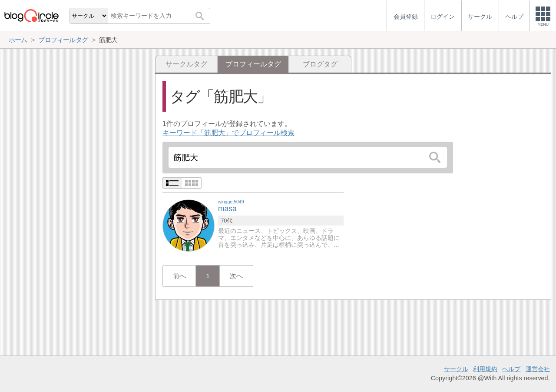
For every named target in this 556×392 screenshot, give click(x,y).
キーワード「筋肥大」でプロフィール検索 (228, 133)
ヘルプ (511, 369)
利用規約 (485, 369)
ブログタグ (320, 64)
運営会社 (538, 369)
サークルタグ (186, 64)
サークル (456, 369)
